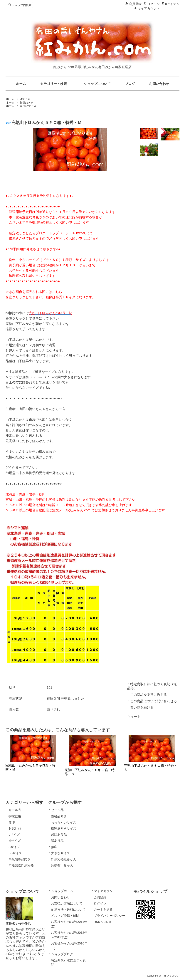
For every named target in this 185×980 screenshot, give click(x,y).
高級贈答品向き (20, 859)
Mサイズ (25, 99)
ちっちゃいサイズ (64, 822)
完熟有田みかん (62, 865)
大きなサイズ (28, 106)
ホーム (21, 84)
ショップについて (97, 84)
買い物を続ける (142, 707)
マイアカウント (149, 9)
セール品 (15, 810)
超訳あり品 (59, 835)
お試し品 (15, 829)
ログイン (153, 4)
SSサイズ (15, 853)
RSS (97, 922)
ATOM (107, 922)
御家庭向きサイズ (64, 829)
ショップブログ (62, 954)
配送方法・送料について (68, 910)
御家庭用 (15, 816)
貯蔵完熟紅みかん (64, 859)
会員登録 (135, 4)
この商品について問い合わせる (154, 701)
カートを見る (103, 910)
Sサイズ (14, 847)
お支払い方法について (67, 903)
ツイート (134, 717)
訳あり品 (57, 841)
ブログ (130, 84)
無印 (12, 822)
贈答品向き (27, 102)
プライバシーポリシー (110, 916)
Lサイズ (14, 835)
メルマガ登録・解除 (65, 916)
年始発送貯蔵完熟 (21, 865)
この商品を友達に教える (149, 695)
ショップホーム (62, 891)
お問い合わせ (159, 84)
